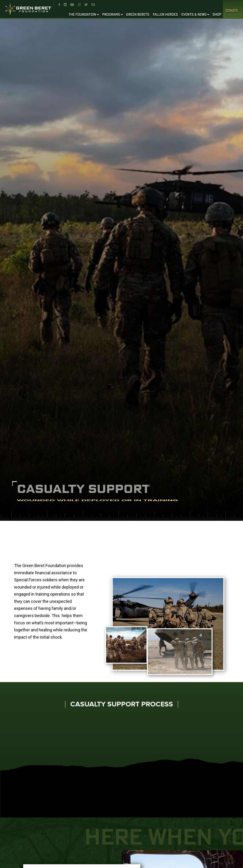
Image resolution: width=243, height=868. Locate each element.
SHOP (217, 15)
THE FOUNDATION (82, 15)
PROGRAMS (111, 15)
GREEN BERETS (138, 15)
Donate (232, 11)
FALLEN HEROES (165, 15)
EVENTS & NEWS (194, 15)
